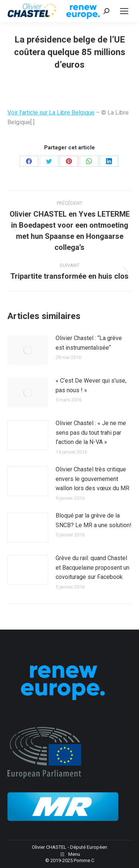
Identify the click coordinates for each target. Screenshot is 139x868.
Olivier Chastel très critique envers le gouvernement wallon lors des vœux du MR (92, 479)
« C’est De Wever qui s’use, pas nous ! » (91, 385)
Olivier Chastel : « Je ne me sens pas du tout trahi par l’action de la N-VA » (91, 433)
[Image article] (28, 350)
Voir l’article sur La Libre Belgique (51, 113)
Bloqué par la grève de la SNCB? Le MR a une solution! (94, 520)
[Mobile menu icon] (124, 11)
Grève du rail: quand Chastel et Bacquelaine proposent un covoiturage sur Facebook (92, 567)
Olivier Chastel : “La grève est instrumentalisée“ (89, 343)
